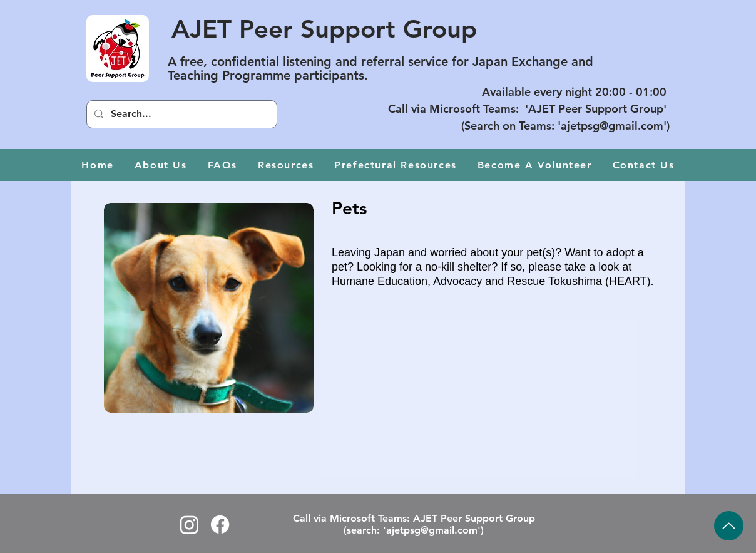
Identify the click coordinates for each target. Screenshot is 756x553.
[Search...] (181, 114)
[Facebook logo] (220, 525)
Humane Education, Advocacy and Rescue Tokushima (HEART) (491, 281)
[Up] (729, 526)
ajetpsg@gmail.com (612, 126)
